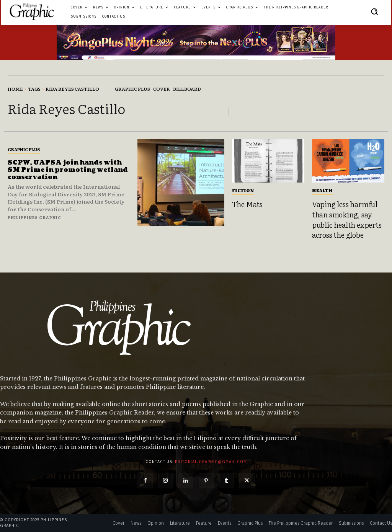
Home (15, 89)
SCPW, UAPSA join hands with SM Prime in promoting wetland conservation (67, 170)
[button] (374, 11)
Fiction (243, 190)
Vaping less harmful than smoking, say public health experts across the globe (347, 219)
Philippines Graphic (34, 217)
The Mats (247, 204)
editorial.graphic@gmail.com (211, 462)
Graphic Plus (24, 149)
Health (322, 190)
